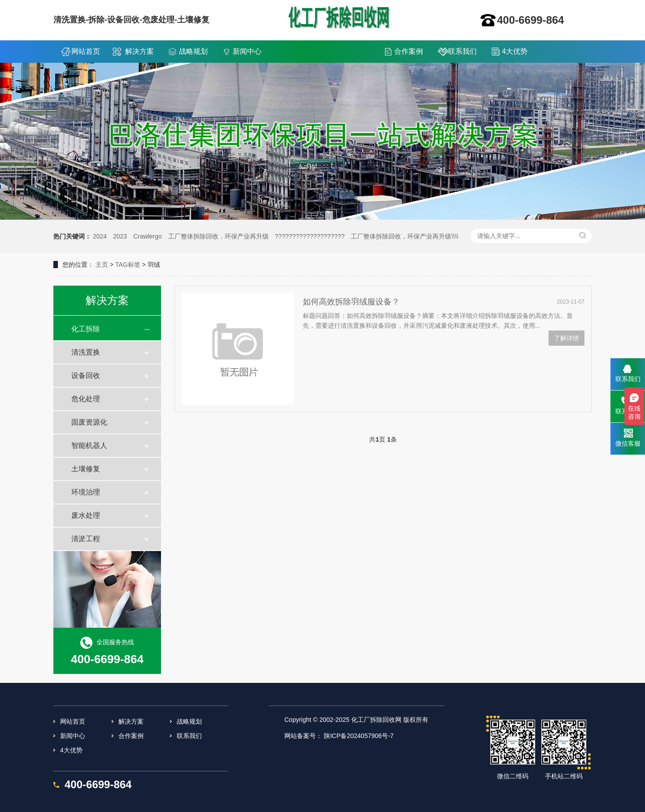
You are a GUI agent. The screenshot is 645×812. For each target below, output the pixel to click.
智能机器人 (89, 445)
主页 (102, 265)
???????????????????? (310, 236)
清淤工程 (86, 539)
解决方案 (139, 51)
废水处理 (86, 515)
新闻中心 (247, 51)
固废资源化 (89, 422)
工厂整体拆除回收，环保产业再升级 (218, 236)
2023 (120, 236)
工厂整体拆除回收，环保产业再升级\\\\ (405, 236)
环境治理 (86, 492)
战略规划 (193, 51)
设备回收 (86, 376)
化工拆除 (86, 329)
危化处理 (86, 399)
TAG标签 (128, 265)
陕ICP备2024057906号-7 (359, 736)
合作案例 (409, 51)
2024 (100, 236)
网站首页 (86, 51)
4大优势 (515, 51)
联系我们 (462, 51)
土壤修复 (86, 469)
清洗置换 (86, 352)
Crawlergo (148, 236)
